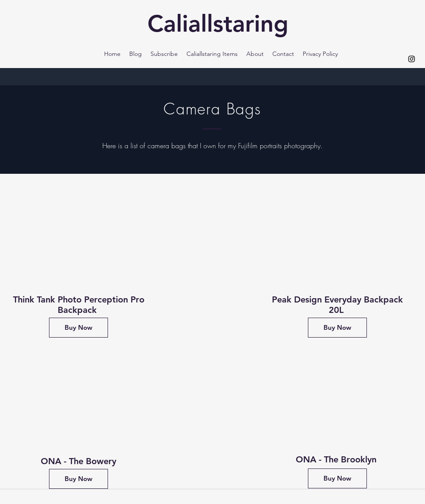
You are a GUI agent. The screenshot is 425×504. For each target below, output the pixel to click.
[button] (212, 54)
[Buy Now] (78, 328)
